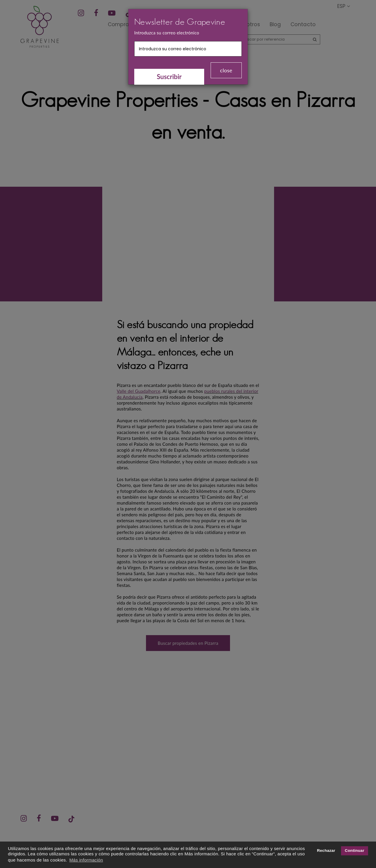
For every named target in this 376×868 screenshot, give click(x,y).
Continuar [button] (355, 851)
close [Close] (226, 70)
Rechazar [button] (326, 851)
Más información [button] (86, 860)
